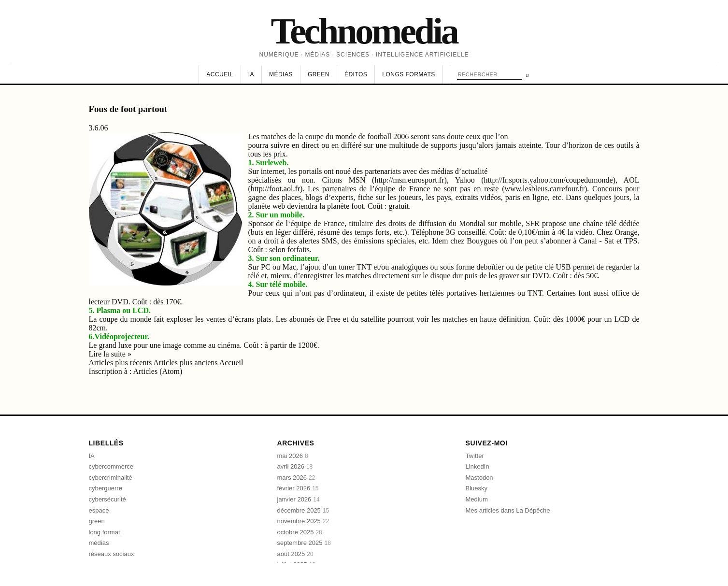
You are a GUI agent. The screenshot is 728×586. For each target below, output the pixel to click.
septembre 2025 (304, 543)
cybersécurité (107, 499)
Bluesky (477, 488)
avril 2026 (295, 466)
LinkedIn (478, 466)
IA (251, 74)
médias (99, 543)
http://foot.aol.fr (275, 189)
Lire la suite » (110, 354)
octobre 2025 (300, 532)
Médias (281, 74)
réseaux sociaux (112, 554)
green (97, 521)
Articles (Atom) (157, 371)
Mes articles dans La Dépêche (508, 510)
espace (99, 510)
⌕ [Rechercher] (528, 75)
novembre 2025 (303, 521)
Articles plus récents (121, 363)
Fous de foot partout (128, 109)
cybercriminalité (111, 478)
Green (319, 74)
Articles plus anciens (186, 363)
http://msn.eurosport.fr (409, 180)
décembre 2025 (303, 510)
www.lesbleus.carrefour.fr (544, 189)
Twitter (475, 456)
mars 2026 (296, 478)
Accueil (220, 74)
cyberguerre (106, 488)
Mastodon (479, 478)
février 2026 (298, 488)
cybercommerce (111, 466)
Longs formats (408, 74)
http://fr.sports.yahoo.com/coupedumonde (549, 180)
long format (105, 532)
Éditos (356, 74)
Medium (477, 499)
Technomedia (364, 31)
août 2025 (295, 554)
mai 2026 (293, 456)
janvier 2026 (299, 499)
